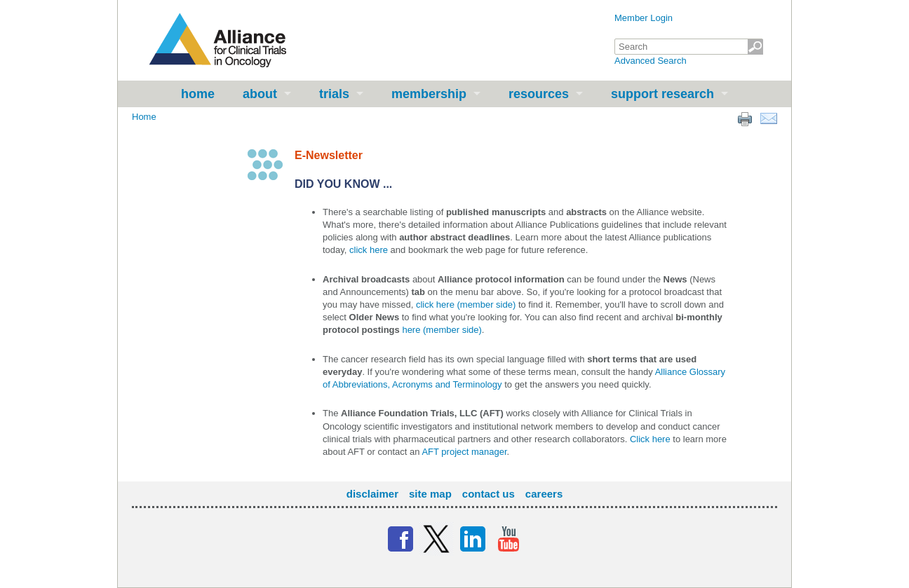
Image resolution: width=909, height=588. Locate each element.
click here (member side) (466, 305)
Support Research (662, 94)
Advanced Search (651, 61)
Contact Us (489, 494)
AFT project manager (464, 452)
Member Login (644, 18)
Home (198, 94)
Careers (544, 494)
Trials (334, 94)
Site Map (430, 494)
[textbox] (689, 47)
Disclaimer (372, 494)
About (260, 94)
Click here (650, 439)
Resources (539, 94)
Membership (429, 94)
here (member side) (442, 330)
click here (369, 250)
